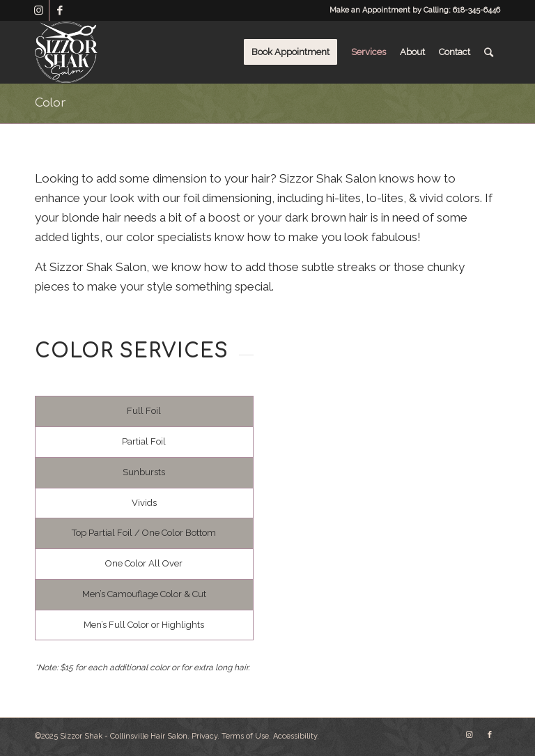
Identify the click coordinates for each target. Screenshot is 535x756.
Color (51, 103)
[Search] (489, 52)
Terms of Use (245, 736)
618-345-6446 (476, 10)
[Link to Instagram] (39, 10)
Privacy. (206, 736)
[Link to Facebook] (60, 10)
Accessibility (295, 736)
